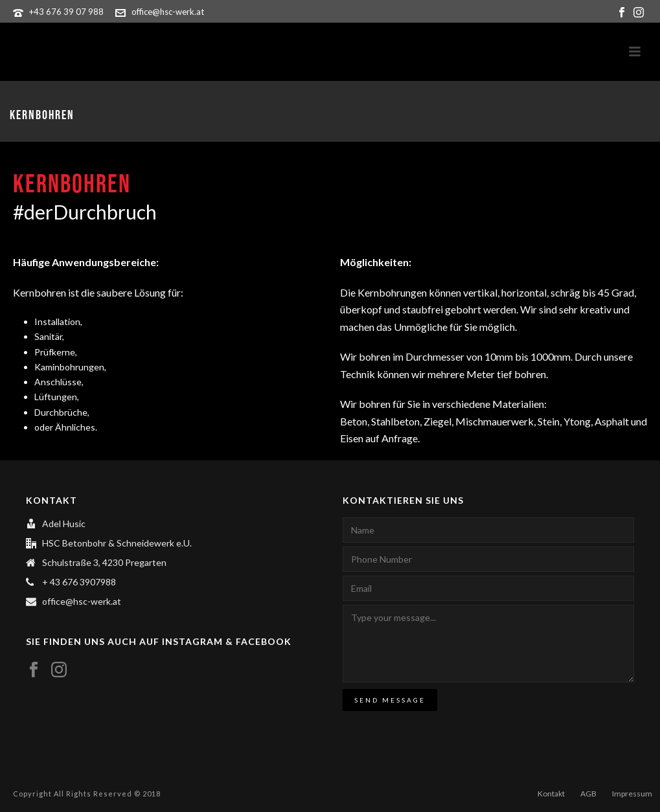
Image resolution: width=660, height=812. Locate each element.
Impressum (632, 794)
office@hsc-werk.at (168, 12)
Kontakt (551, 794)
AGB (588, 794)
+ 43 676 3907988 (79, 582)
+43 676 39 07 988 (66, 12)
